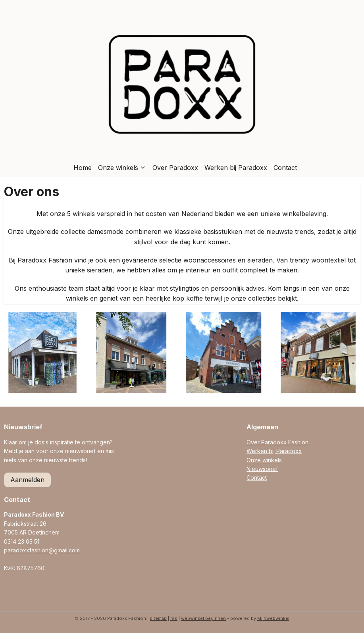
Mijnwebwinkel (273, 618)
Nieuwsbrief (262, 469)
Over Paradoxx (175, 168)
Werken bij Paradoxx (236, 168)
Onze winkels (122, 168)
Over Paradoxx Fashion (277, 442)
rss (174, 618)
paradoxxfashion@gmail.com (42, 550)
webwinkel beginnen (203, 618)
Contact (285, 168)
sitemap (158, 618)
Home (83, 168)
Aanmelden (27, 480)
